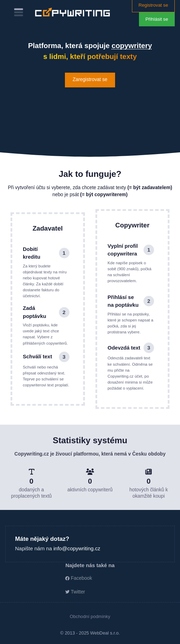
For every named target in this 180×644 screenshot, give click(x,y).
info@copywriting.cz (77, 548)
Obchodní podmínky (90, 616)
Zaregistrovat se (90, 79)
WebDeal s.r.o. (105, 633)
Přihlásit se (157, 19)
